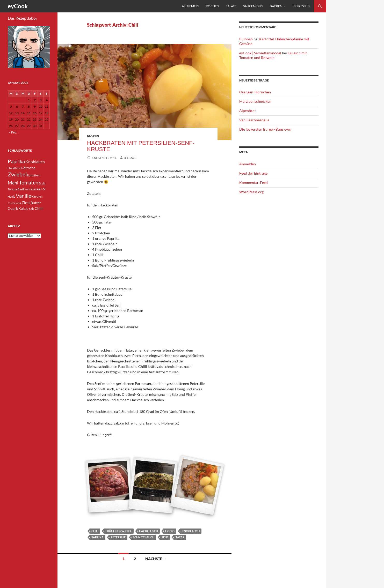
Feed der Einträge (253, 173)
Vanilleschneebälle (254, 120)
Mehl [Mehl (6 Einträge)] (13, 183)
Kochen (212, 6)
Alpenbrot (248, 111)
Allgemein (190, 6)
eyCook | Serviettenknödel (260, 53)
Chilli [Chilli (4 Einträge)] (39, 208)
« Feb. (13, 132)
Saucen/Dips (253, 6)
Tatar (180, 537)
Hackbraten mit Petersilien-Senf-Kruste (141, 146)
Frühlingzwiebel (119, 531)
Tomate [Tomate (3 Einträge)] (12, 189)
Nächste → (156, 559)
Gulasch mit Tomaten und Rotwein (273, 55)
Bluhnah (246, 39)
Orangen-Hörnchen (255, 92)
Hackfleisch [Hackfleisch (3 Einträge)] (15, 168)
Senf (165, 537)
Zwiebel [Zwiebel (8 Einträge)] (17, 174)
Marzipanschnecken (255, 101)
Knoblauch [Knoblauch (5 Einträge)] (35, 162)
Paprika (97, 537)
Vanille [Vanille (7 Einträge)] (23, 196)
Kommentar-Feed (253, 183)
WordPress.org (251, 192)
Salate (231, 6)
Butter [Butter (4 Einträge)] (36, 203)
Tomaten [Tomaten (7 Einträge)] (29, 182)
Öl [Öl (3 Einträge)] (44, 189)
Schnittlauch (144, 537)
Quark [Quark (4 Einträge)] (13, 208)
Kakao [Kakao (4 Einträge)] (23, 208)
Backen (276, 6)
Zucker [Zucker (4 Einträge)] (36, 189)
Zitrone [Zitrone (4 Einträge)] (29, 168)
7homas (129, 158)
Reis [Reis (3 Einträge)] (18, 203)
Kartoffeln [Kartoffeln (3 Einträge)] (34, 175)
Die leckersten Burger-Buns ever (265, 129)
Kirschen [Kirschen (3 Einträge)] (37, 196)
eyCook (18, 6)
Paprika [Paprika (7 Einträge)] (16, 161)
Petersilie (118, 537)
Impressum (302, 6)
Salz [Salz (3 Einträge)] (32, 209)
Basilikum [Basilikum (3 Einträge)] (24, 189)
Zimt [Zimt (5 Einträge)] (26, 202)
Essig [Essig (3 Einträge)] (42, 183)
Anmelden (248, 164)
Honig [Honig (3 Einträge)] (12, 196)
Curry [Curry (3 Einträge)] (11, 203)
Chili (95, 531)
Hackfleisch (148, 531)
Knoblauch (191, 531)
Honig (170, 531)
